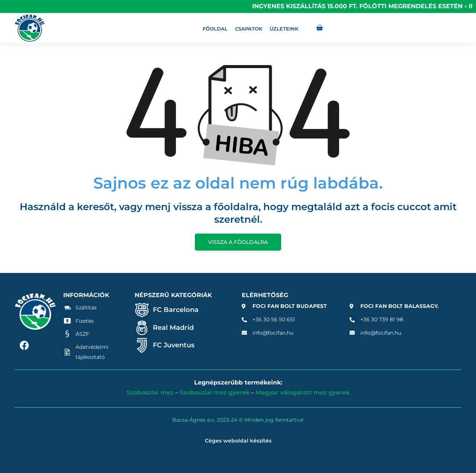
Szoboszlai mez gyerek (215, 392)
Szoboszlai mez (150, 392)
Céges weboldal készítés (238, 441)
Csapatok (249, 29)
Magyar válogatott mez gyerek (303, 392)
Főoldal (215, 29)
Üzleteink (284, 29)
